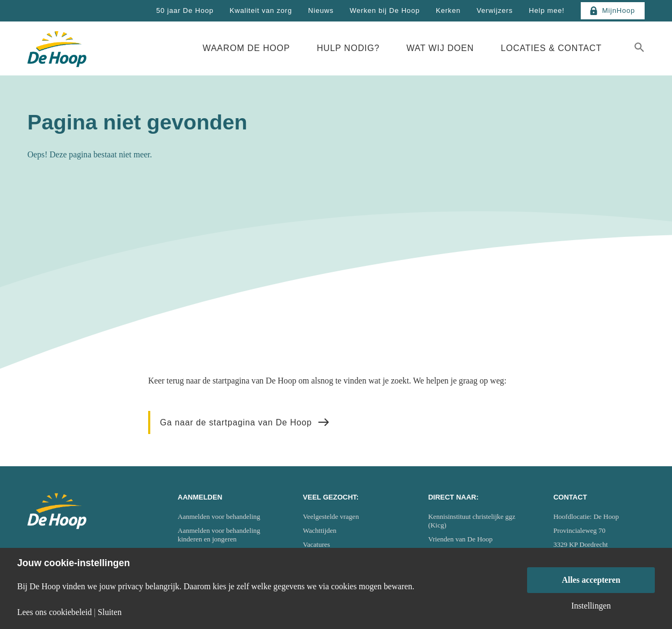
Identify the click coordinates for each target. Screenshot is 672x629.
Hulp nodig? (348, 48)
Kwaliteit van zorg (261, 10)
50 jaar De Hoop (185, 10)
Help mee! (546, 10)
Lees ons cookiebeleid (54, 612)
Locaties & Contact (551, 48)
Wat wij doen (440, 48)
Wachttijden (320, 530)
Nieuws (321, 10)
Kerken (448, 10)
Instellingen (591, 606)
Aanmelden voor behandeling (219, 516)
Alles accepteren (591, 580)
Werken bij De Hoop (385, 10)
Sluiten (109, 612)
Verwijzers (495, 10)
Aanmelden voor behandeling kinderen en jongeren (219, 535)
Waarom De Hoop (247, 48)
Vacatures (316, 544)
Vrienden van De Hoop (461, 539)
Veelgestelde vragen (331, 516)
